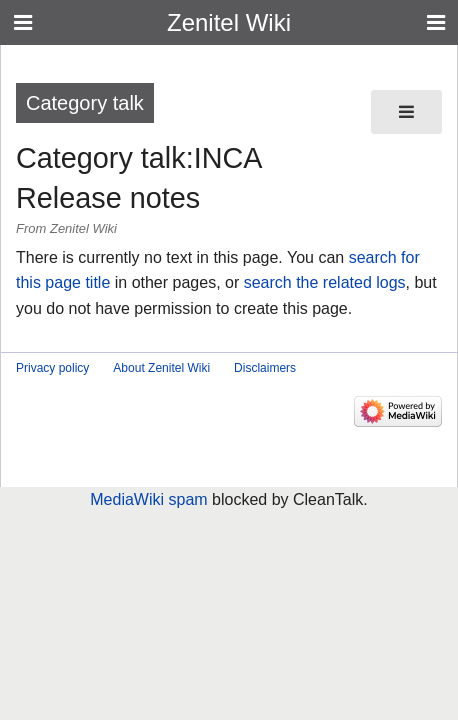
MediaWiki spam (148, 499)
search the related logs (325, 282)
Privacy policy (52, 368)
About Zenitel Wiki (161, 368)
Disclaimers (265, 368)
